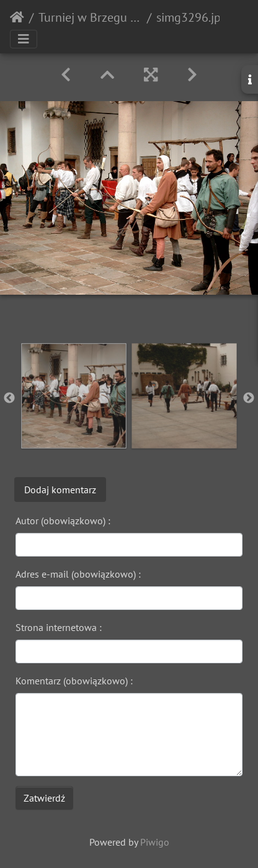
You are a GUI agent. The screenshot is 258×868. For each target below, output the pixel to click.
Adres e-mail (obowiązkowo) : (78, 574)
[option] (74, 396)
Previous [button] (9, 398)
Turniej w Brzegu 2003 (90, 17)
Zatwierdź (44, 798)
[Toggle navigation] (24, 39)
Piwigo (155, 842)
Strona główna (17, 17)
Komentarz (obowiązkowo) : (74, 681)
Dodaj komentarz (60, 490)
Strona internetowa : (59, 627)
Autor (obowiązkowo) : (63, 521)
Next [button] (249, 398)
